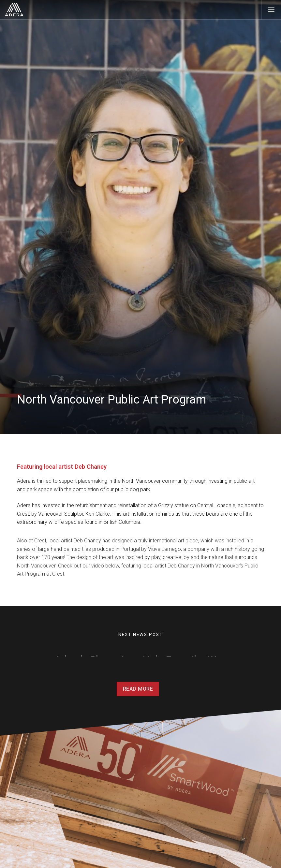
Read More (138, 695)
